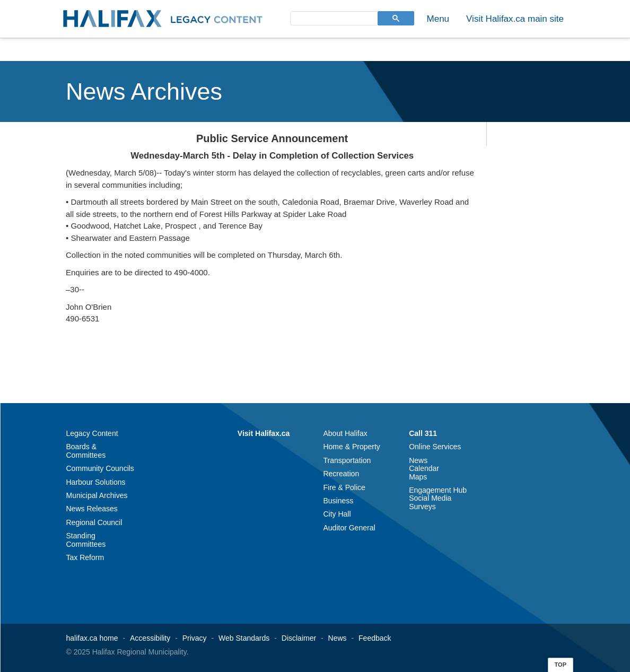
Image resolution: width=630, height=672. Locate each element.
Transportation (347, 460)
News (418, 460)
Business (338, 501)
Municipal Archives (97, 495)
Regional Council (94, 522)
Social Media (430, 498)
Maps (418, 477)
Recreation (341, 474)
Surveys (422, 507)
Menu (438, 19)
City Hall (337, 514)
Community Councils (100, 468)
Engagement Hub (438, 490)
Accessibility (150, 638)
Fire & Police (344, 487)
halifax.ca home (92, 638)
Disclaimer (299, 638)
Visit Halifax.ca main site (515, 19)
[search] (333, 18)
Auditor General (349, 528)
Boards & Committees (86, 451)
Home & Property (351, 447)
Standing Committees (86, 540)
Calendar (424, 468)
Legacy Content (92, 433)
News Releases (92, 509)
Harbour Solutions (96, 482)
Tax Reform (85, 557)
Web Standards (244, 638)
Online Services (435, 447)
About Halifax (345, 433)
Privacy (195, 638)
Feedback (375, 638)
